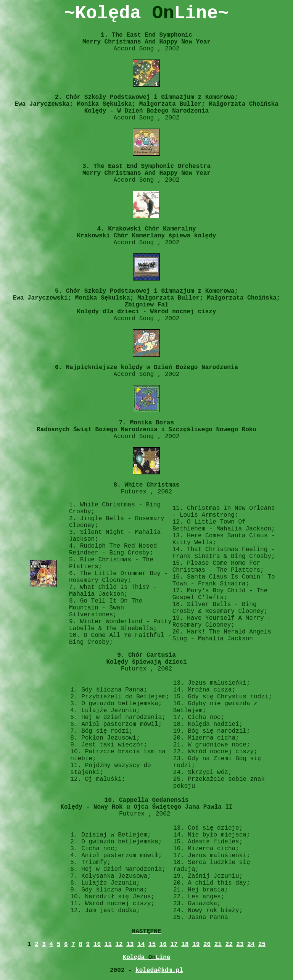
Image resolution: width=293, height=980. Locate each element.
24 (251, 945)
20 (207, 945)
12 (119, 945)
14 (141, 945)
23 (240, 945)
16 (163, 945)
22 (229, 945)
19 (196, 945)
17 (174, 945)
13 (130, 945)
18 (185, 945)
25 (262, 945)
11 (108, 945)
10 (97, 945)
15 (152, 945)
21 (218, 945)
